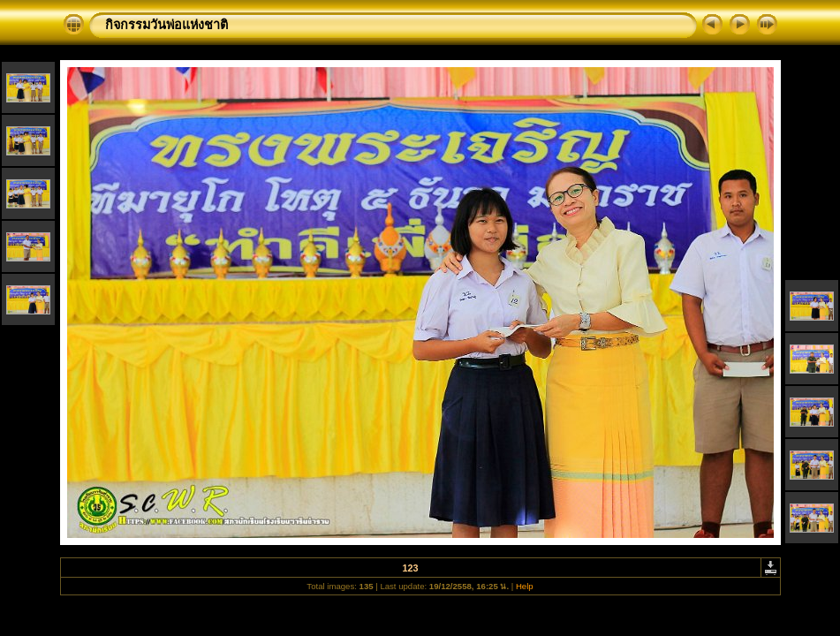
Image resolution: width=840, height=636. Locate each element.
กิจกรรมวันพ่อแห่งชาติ (166, 25)
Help (525, 586)
